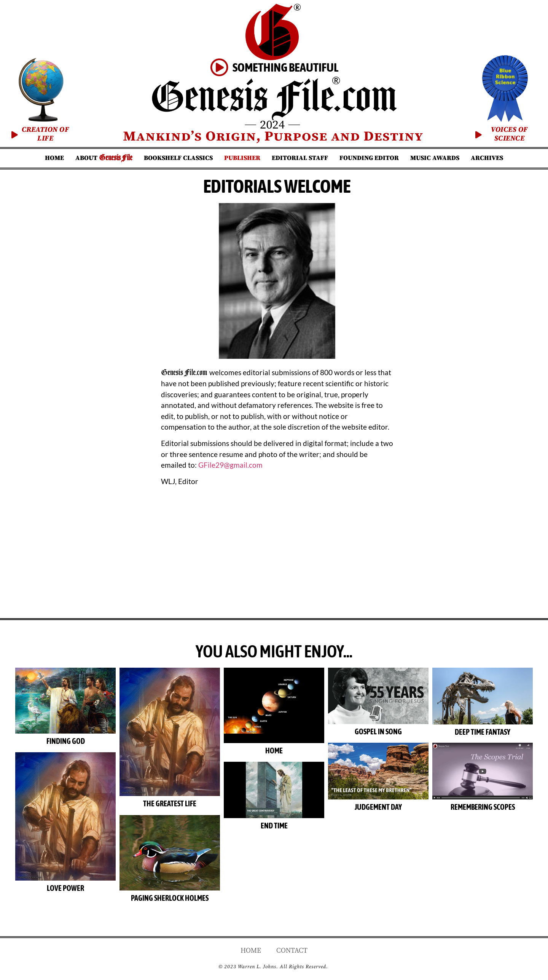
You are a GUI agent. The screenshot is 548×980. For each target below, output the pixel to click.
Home (54, 158)
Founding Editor (369, 158)
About (104, 158)
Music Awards (435, 158)
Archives (487, 158)
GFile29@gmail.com (230, 465)
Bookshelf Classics (178, 158)
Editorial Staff (300, 158)
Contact (292, 950)
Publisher (242, 158)
